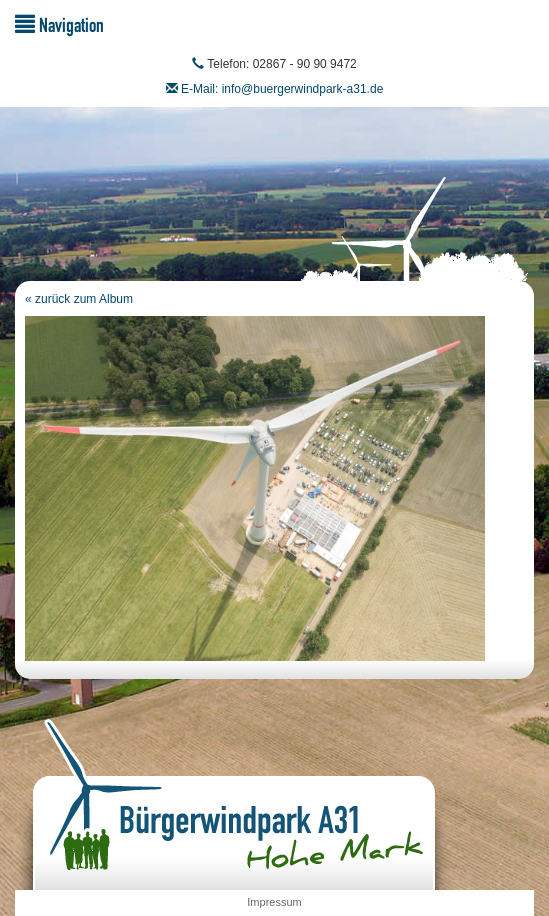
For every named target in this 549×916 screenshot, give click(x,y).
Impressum (274, 902)
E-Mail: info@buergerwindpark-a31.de (282, 89)
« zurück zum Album (79, 299)
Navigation (59, 24)
